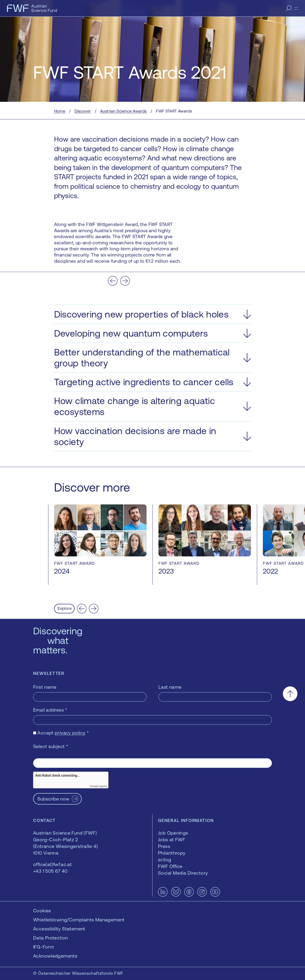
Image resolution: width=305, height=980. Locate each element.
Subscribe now (53, 799)
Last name (170, 687)
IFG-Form (43, 947)
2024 (62, 571)
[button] (153, 314)
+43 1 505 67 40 (50, 871)
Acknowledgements (55, 956)
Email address (50, 710)
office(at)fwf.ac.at (52, 864)
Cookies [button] (42, 911)
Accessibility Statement (59, 929)
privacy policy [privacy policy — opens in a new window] (70, 733)
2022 (270, 571)
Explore (65, 608)
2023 (166, 571)
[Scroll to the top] (290, 694)
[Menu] (296, 8)
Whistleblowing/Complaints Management (79, 920)
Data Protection (51, 938)
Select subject (51, 746)
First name (45, 687)
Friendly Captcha (98, 786)
